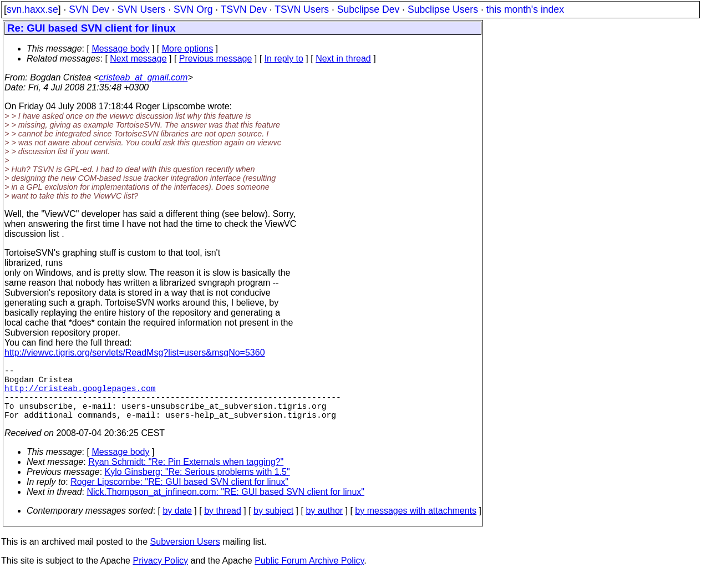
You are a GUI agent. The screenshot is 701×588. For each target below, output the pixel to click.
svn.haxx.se (32, 9)
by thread (223, 524)
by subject (273, 524)
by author (324, 524)
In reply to (284, 59)
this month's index (525, 9)
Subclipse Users (443, 9)
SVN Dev (89, 9)
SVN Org (193, 9)
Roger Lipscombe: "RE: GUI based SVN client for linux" (179, 495)
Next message (138, 59)
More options (188, 49)
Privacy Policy (160, 574)
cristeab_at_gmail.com (143, 77)
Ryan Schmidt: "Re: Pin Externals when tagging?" (186, 475)
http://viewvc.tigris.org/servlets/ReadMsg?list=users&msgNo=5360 (135, 353)
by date (177, 524)
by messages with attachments (416, 524)
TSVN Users (302, 9)
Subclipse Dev (368, 9)
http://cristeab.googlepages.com (80, 394)
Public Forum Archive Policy (309, 574)
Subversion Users (185, 555)
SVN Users (141, 9)
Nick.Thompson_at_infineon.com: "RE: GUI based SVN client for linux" (226, 505)
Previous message (216, 59)
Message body (120, 49)
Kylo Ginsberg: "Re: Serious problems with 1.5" (197, 485)
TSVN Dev (244, 9)
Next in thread (343, 59)
